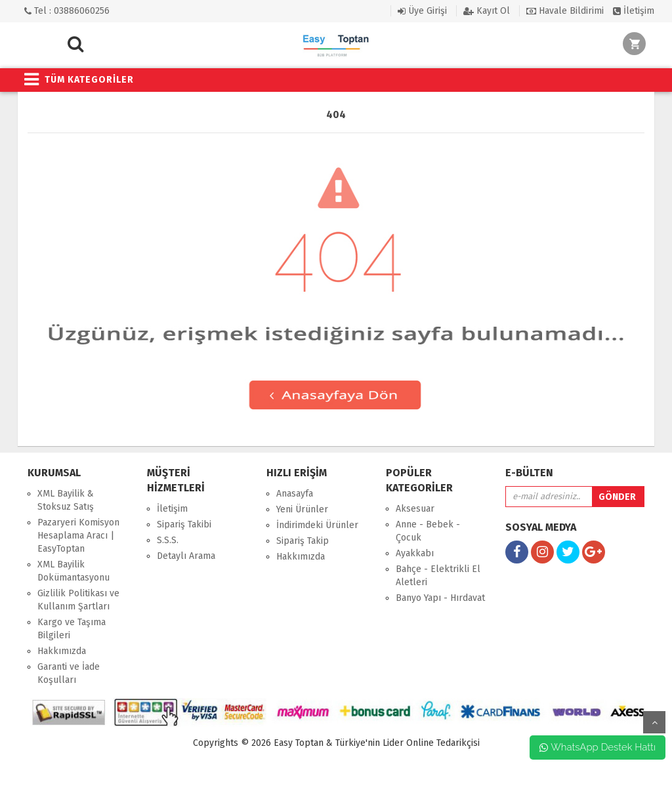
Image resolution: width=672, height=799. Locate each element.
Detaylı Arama (186, 556)
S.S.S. (168, 540)
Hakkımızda (62, 651)
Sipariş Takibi (184, 524)
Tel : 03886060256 (67, 11)
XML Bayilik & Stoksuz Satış (66, 500)
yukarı (654, 722)
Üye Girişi (422, 11)
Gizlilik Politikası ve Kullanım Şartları (78, 600)
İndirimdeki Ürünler (317, 525)
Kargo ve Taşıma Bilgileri (72, 629)
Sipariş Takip (303, 541)
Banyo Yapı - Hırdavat (440, 598)
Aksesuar (415, 509)
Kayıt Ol (487, 11)
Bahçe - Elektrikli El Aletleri (438, 576)
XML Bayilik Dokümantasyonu (73, 571)
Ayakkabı (415, 553)
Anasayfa (295, 494)
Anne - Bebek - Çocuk (428, 531)
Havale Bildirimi (565, 11)
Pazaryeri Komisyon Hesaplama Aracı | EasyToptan (78, 536)
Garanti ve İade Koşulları (69, 673)
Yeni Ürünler (302, 509)
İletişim (634, 11)
